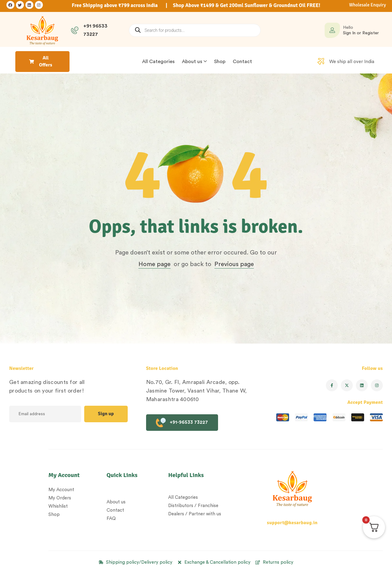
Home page (155, 264)
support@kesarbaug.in (292, 523)
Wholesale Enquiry (367, 5)
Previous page (234, 264)
